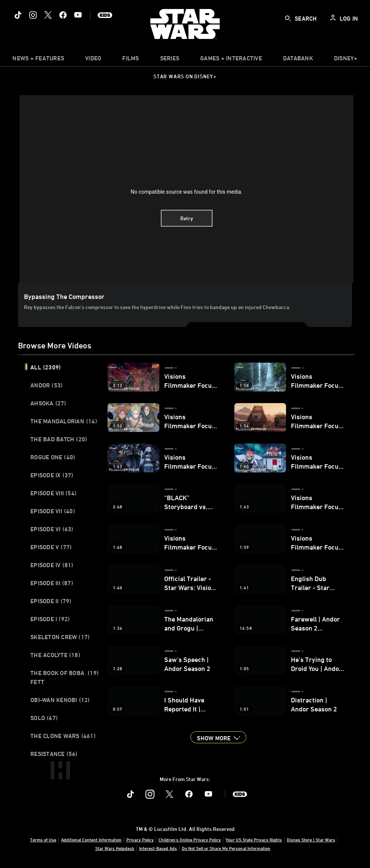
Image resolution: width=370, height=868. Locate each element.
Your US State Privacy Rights (254, 840)
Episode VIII (53, 493)
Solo (44, 718)
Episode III (52, 583)
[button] (218, 737)
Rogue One (53, 457)
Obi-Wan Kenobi (60, 700)
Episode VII (53, 511)
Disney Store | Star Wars (311, 840)
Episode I (50, 619)
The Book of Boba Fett (64, 677)
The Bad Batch (59, 439)
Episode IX (52, 475)
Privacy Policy (140, 840)
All (46, 367)
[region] (186, 189)
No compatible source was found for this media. (186, 192)
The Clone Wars (63, 736)
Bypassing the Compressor (64, 296)
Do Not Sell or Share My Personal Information (226, 848)
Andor (46, 385)
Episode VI (52, 529)
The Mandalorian (64, 421)
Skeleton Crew (60, 637)
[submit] (288, 18)
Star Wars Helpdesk (115, 848)
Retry (187, 218)
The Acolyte (55, 655)
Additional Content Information (91, 840)
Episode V (51, 547)
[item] (38, 60)
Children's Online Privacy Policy (190, 840)
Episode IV (52, 565)
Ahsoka (48, 403)
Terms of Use (43, 840)
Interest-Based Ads (158, 848)
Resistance (54, 754)
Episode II (51, 601)
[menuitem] (93, 60)
